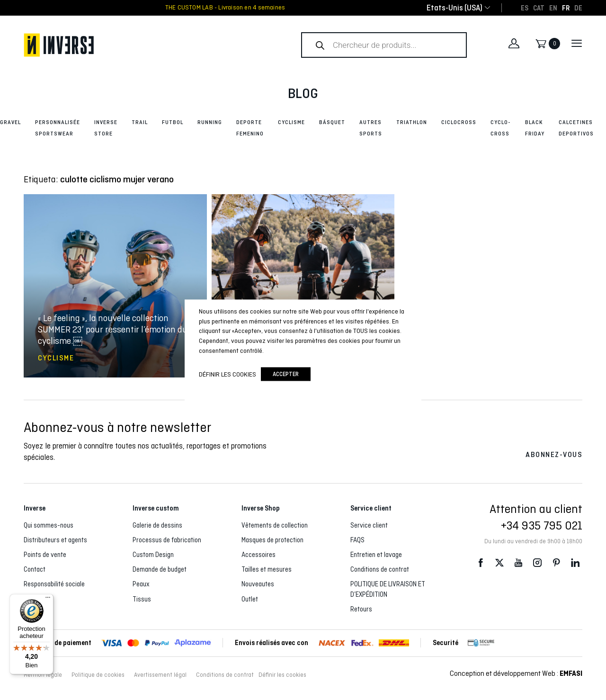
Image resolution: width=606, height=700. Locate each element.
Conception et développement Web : (516, 673)
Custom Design (153, 555)
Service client (369, 525)
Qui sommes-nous (49, 525)
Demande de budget (160, 569)
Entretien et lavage (376, 555)
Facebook (481, 562)
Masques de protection (272, 540)
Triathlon (412, 122)
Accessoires (258, 555)
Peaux (141, 584)
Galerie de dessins (157, 525)
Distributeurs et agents (55, 540)
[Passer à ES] (525, 8)
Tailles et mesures (267, 569)
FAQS (357, 540)
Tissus (142, 599)
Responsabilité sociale (54, 584)
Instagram (537, 562)
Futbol (173, 122)
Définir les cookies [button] (282, 675)
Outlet (250, 599)
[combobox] (454, 8)
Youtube (518, 562)
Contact (35, 569)
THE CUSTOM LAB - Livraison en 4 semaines (225, 8)
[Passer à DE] (578, 8)
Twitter (499, 562)
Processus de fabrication (167, 540)
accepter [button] (286, 374)
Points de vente (45, 555)
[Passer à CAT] (539, 8)
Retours (361, 609)
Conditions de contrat (380, 569)
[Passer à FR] (566, 8)
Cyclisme (291, 122)
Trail (140, 122)
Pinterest (556, 562)
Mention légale (43, 675)
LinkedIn (575, 562)
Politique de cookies (98, 675)
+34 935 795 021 (542, 525)
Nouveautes (258, 584)
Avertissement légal (160, 675)
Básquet (332, 122)
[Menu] (48, 600)
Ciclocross (459, 122)
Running (210, 122)
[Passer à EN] (553, 8)
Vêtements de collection (275, 525)
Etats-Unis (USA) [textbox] (454, 8)
